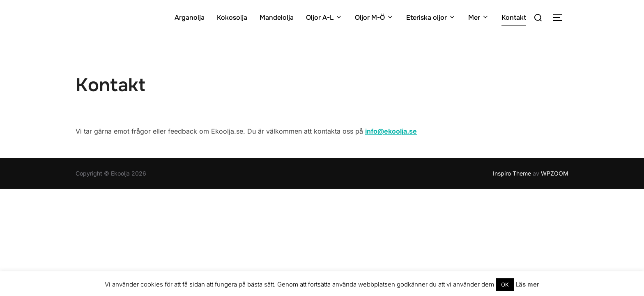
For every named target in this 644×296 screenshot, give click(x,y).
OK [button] (505, 284)
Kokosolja (232, 17)
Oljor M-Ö (374, 17)
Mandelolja (277, 17)
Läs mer (527, 284)
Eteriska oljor (431, 17)
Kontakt (514, 17)
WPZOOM (555, 173)
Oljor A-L (324, 17)
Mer (479, 17)
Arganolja (190, 17)
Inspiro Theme (512, 173)
